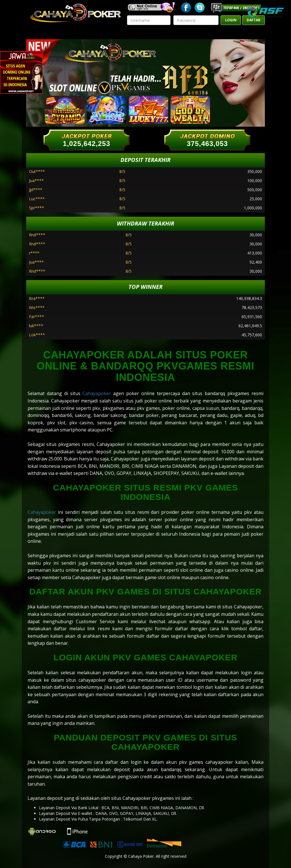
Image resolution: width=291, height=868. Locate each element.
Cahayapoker (97, 393)
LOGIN (231, 20)
